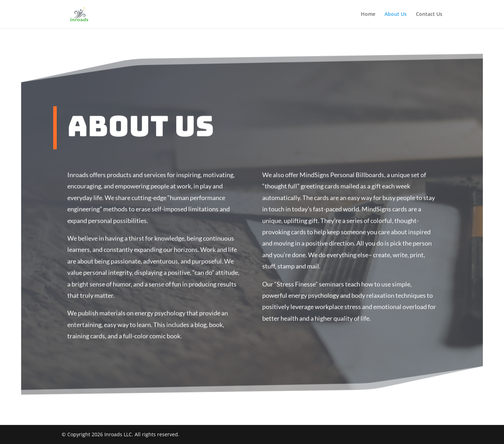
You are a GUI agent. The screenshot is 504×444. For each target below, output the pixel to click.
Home (368, 14)
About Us (396, 14)
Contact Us (429, 14)
